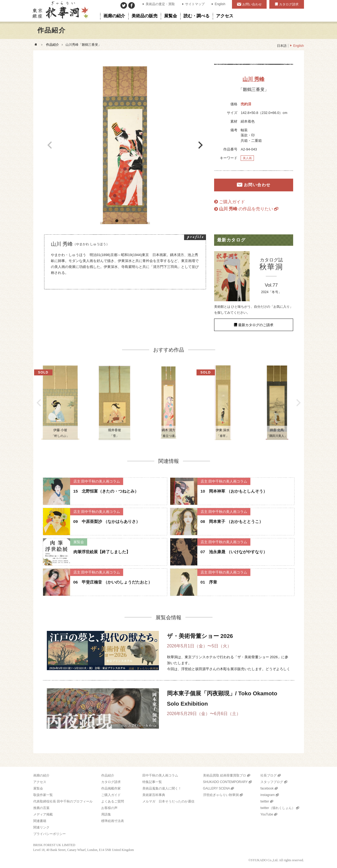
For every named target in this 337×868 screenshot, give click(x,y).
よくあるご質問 (113, 801)
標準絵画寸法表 (113, 821)
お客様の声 (109, 808)
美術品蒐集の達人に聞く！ (162, 788)
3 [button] (133, 221)
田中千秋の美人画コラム (160, 775)
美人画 (247, 158)
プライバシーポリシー (50, 834)
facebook (267, 788)
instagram (268, 795)
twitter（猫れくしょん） (278, 808)
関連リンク (41, 827)
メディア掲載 (43, 814)
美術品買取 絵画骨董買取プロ (225, 775)
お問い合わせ (252, 4)
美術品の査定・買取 (160, 4)
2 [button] (125, 221)
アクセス (40, 782)
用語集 (106, 814)
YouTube (267, 814)
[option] (125, 145)
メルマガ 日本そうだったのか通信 (168, 801)
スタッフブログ (272, 782)
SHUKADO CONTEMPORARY (225, 782)
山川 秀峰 (253, 79)
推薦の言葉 (41, 808)
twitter (265, 801)
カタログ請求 (289, 4)
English (220, 4)
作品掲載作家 (111, 788)
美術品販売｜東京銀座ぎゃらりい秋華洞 (60, 11)
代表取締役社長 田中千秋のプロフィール (63, 801)
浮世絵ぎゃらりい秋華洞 (221, 795)
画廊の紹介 (41, 775)
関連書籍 (40, 821)
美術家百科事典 (154, 795)
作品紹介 (53, 45)
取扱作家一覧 (43, 795)
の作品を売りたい (246, 209)
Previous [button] (50, 145)
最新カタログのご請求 (256, 325)
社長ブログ (269, 775)
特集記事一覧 (152, 782)
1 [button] (117, 221)
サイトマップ (195, 4)
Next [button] (201, 145)
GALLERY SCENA (217, 788)
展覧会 (38, 788)
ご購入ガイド (232, 202)
